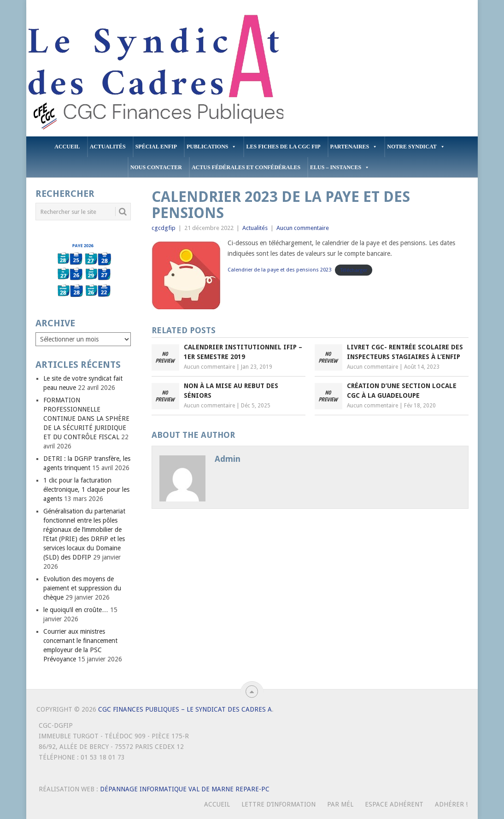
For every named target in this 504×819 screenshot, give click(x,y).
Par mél (340, 804)
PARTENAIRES (354, 147)
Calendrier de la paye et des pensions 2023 (279, 270)
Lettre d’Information (278, 804)
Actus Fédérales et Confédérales (246, 167)
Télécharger (354, 270)
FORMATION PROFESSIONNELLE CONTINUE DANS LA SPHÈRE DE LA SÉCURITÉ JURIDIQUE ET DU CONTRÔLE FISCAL (86, 418)
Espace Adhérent (394, 804)
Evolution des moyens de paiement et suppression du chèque (82, 588)
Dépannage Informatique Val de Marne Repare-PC (185, 789)
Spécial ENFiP (156, 147)
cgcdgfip (164, 228)
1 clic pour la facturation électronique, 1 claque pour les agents (86, 489)
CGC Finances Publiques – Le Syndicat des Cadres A (185, 709)
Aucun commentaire (303, 228)
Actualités (108, 147)
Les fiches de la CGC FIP (283, 147)
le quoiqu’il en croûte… (76, 610)
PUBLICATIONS (211, 147)
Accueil (67, 147)
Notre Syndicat (416, 147)
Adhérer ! (451, 804)
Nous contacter (156, 167)
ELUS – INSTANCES (340, 168)
